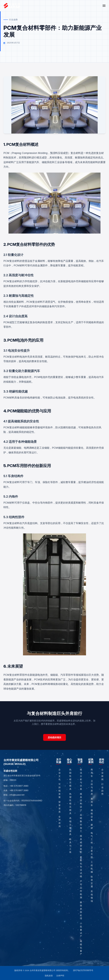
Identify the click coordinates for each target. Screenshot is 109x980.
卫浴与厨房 (92, 787)
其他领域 (92, 896)
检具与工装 (70, 846)
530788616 (21, 805)
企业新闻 (102, 774)
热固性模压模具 (70, 779)
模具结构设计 (81, 802)
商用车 (92, 773)
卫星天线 (92, 852)
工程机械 (92, 867)
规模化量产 (81, 948)
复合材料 (76, 153)
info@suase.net (17, 795)
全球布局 (60, 821)
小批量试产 (81, 930)
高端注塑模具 (70, 826)
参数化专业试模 (81, 867)
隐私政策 (49, 976)
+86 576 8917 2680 (19, 786)
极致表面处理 (81, 910)
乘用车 (92, 802)
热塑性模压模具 (70, 804)
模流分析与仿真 (81, 779)
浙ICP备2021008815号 (83, 970)
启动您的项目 (54, 737)
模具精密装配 (81, 844)
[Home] (12, 6)
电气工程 (92, 838)
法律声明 (60, 976)
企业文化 (60, 774)
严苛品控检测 (81, 889)
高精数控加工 (81, 823)
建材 (92, 826)
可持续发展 (60, 791)
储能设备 (92, 815)
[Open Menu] (104, 6)
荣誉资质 (60, 807)
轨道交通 (92, 881)
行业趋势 (102, 789)
